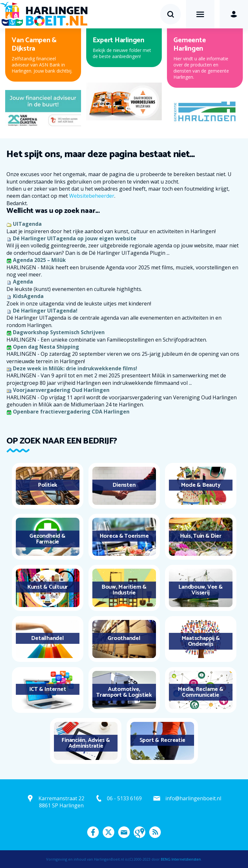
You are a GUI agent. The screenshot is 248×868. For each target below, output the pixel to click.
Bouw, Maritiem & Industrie (124, 590)
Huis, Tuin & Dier (201, 536)
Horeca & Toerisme (124, 536)
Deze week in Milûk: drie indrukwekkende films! (75, 368)
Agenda (23, 282)
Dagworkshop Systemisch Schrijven (59, 332)
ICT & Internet (48, 689)
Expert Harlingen (119, 40)
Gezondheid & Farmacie (47, 539)
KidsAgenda (28, 296)
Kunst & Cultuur (47, 587)
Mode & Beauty (201, 485)
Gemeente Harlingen (190, 45)
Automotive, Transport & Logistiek (124, 692)
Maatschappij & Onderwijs (201, 641)
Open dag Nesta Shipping (46, 347)
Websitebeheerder (92, 196)
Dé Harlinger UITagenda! (45, 311)
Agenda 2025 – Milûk (39, 260)
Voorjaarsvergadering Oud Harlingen (61, 390)
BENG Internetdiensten (181, 859)
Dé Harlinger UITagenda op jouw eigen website (75, 238)
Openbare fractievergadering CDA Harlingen (71, 412)
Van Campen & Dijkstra (34, 45)
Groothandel (124, 638)
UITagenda (27, 224)
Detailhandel (47, 638)
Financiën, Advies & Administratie (86, 743)
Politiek (47, 485)
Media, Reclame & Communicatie (200, 692)
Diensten (124, 485)
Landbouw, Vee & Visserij (200, 590)
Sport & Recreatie (162, 740)
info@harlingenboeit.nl (193, 798)
